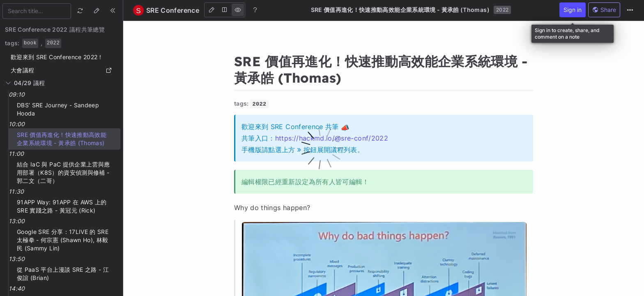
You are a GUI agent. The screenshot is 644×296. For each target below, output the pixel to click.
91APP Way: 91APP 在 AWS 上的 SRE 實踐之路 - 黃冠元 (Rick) (62, 206)
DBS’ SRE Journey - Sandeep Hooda (58, 109)
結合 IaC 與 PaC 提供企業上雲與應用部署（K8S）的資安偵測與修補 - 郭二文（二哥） (63, 172)
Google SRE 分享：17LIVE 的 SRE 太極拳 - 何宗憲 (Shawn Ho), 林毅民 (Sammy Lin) (63, 240)
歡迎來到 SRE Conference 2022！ (57, 57)
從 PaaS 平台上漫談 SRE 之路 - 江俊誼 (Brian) (63, 274)
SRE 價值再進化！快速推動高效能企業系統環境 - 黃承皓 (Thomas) (62, 139)
